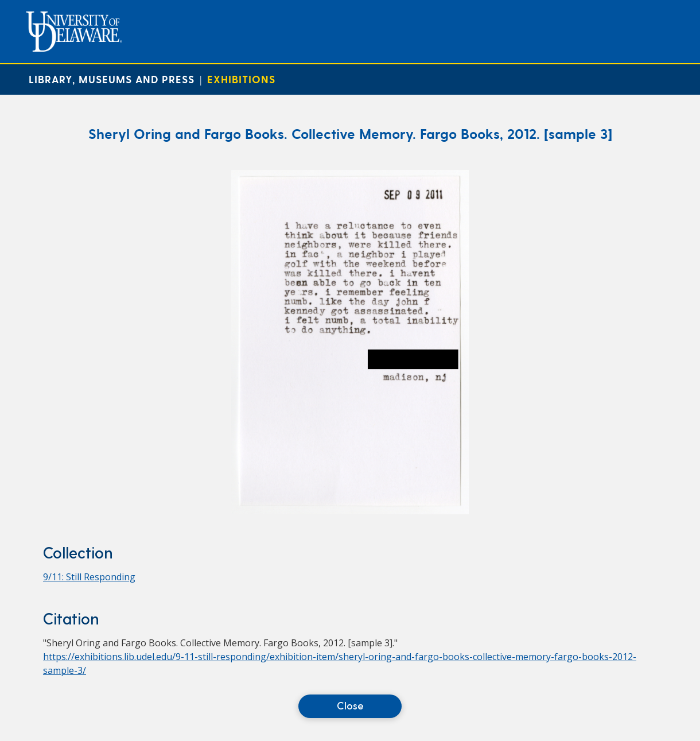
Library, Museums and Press (112, 79)
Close (350, 705)
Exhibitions (241, 79)
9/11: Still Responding (89, 577)
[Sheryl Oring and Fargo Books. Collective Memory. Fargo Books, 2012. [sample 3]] (350, 511)
